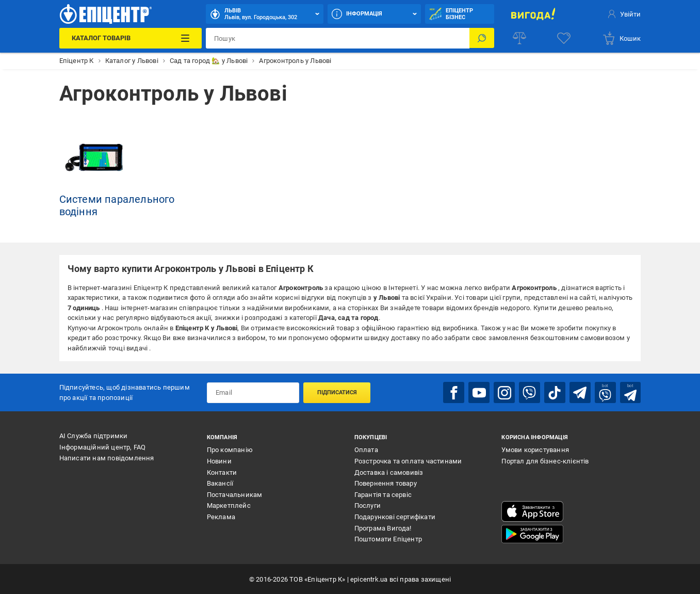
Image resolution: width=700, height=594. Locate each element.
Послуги (368, 505)
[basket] (621, 38)
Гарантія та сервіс (383, 494)
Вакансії (220, 483)
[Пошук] (482, 38)
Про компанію (230, 450)
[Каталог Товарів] (131, 38)
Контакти (222, 472)
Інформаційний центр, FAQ (103, 447)
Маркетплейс (229, 505)
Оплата (366, 450)
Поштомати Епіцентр (388, 539)
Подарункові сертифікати (395, 516)
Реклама (221, 516)
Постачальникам (235, 494)
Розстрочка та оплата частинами (408, 461)
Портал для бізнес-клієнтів (545, 461)
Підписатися (337, 392)
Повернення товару (386, 483)
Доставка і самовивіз (389, 472)
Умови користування (535, 450)
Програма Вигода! (383, 528)
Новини (219, 461)
